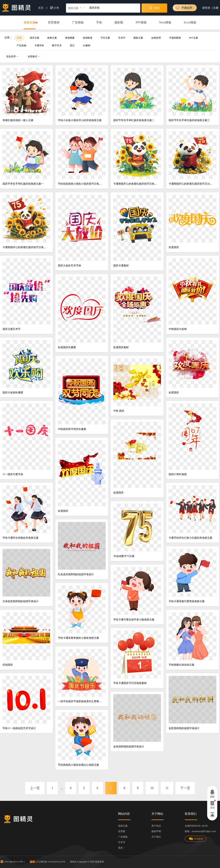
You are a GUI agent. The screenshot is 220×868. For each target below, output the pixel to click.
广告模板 (78, 22)
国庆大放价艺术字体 (69, 266)
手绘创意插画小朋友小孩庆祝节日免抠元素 (80, 184)
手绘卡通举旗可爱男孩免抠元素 (187, 601)
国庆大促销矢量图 (13, 393)
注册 (216, 8)
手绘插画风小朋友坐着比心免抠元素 (78, 765)
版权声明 (156, 831)
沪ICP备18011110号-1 (12, 861)
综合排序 (12, 56)
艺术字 (122, 38)
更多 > (121, 848)
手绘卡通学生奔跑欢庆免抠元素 (21, 538)
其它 (72, 45)
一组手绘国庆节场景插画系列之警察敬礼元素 (80, 701)
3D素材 (87, 45)
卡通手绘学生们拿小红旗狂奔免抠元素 (190, 538)
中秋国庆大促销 (178, 329)
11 (167, 788)
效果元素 (52, 38)
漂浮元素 (34, 38)
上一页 (35, 788)
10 (152, 788)
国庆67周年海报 (178, 474)
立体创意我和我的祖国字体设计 (21, 601)
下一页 (185, 788)
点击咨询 (196, 839)
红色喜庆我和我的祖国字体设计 (76, 574)
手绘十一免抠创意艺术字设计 (19, 728)
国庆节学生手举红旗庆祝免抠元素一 (23, 184)
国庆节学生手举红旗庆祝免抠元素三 (189, 120)
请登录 (206, 8)
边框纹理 (156, 38)
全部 (19, 38)
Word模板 (165, 22)
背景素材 (54, 22)
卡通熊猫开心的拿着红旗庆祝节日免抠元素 (136, 184)
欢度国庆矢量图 (67, 347)
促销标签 (88, 38)
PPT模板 (141, 22)
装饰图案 (70, 38)
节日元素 (105, 38)
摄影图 (119, 22)
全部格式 (34, 56)
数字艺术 (57, 45)
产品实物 (21, 45)
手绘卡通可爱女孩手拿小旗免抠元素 (134, 620)
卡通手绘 (39, 45)
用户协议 (156, 826)
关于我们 (156, 837)
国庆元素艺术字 (12, 329)
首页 (43, 8)
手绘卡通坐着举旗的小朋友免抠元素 (78, 638)
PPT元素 (193, 38)
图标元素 (138, 38)
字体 (99, 22)
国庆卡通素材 (121, 266)
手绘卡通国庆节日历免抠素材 (130, 683)
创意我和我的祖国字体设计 (184, 728)
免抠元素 (30, 23)
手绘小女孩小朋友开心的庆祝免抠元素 (80, 120)
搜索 (154, 8)
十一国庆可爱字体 (13, 474)
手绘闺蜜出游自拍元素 (181, 665)
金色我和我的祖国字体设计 (129, 747)
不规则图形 (175, 38)
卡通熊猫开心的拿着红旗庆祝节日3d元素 (191, 184)
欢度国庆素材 (121, 347)
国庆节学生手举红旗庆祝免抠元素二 (134, 120)
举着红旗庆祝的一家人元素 (18, 120)
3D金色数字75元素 (124, 556)
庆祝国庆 (8, 665)
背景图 (122, 831)
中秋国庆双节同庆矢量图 (72, 429)
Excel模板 (190, 22)
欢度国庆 (174, 247)
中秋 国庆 (119, 411)
